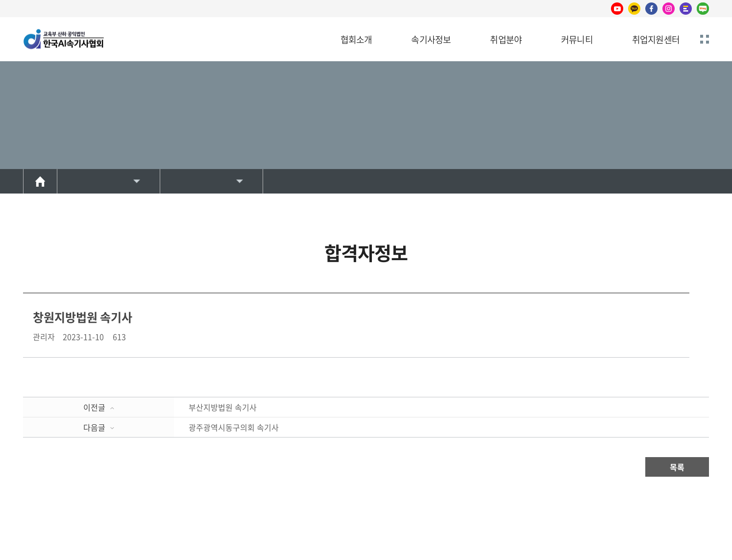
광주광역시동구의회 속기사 (234, 427)
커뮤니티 (577, 39)
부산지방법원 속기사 (223, 407)
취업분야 (506, 39)
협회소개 (356, 39)
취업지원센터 (656, 39)
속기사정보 (431, 39)
